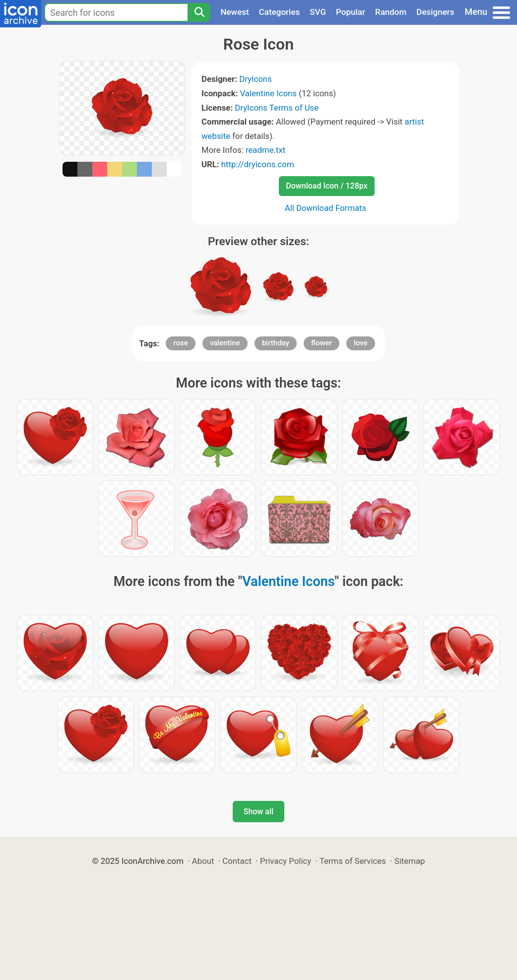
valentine (225, 343)
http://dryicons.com (258, 164)
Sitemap (410, 861)
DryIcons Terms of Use (277, 108)
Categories (280, 12)
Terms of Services (353, 861)
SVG (318, 12)
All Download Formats (326, 208)
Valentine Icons (268, 93)
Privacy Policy (286, 861)
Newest (234, 12)
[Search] (199, 12)
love (361, 343)
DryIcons (256, 79)
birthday (276, 343)
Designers (435, 12)
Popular (351, 12)
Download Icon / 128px (326, 186)
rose (180, 343)
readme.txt (265, 150)
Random (391, 12)
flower (322, 343)
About (203, 861)
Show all (258, 812)
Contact (237, 861)
